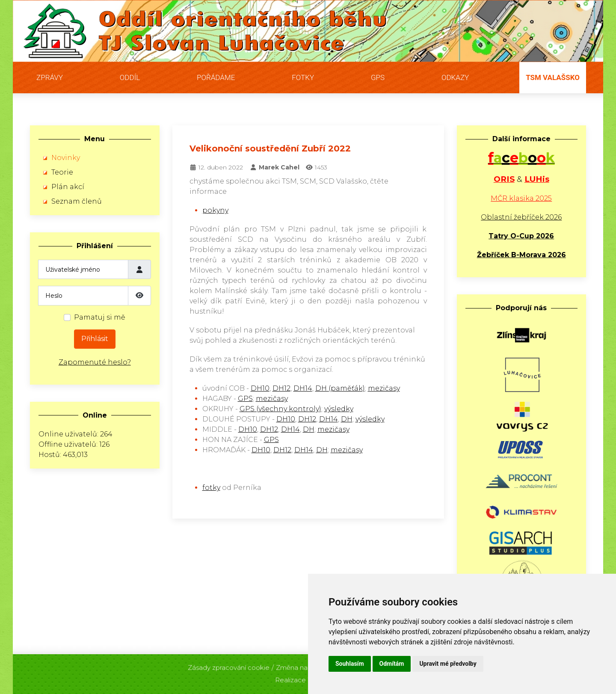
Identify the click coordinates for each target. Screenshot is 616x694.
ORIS (504, 179)
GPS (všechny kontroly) (280, 409)
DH (347, 419)
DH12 (281, 388)
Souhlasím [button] (350, 664)
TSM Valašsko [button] (553, 77)
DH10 (260, 388)
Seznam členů (77, 201)
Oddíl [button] (130, 77)
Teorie (62, 172)
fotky (211, 488)
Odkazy (455, 77)
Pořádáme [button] (216, 77)
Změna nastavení (303, 665)
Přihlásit (95, 339)
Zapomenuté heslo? (95, 362)
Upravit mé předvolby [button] (448, 664)
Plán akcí (68, 187)
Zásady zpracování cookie (229, 665)
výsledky (339, 409)
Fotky (303, 77)
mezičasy (384, 388)
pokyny (215, 210)
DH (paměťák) (340, 388)
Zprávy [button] (50, 77)
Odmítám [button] (392, 664)
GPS (378, 77)
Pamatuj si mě (100, 317)
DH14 (303, 388)
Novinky (66, 158)
